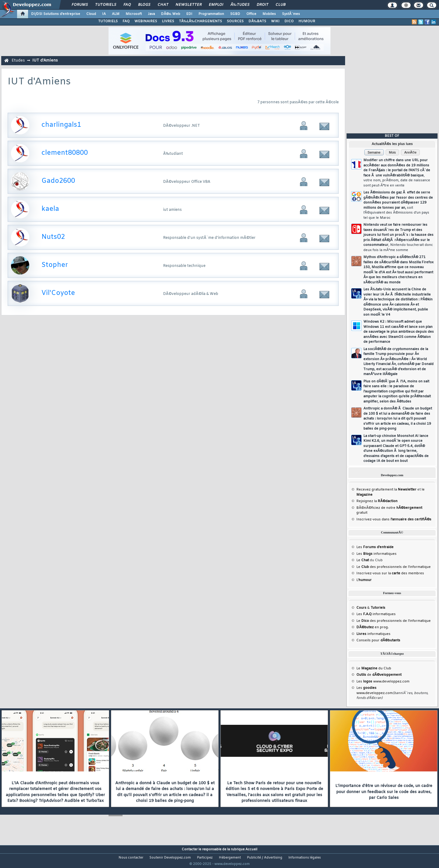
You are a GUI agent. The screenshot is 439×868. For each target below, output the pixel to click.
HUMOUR (307, 21)
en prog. (373, 627)
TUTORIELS (108, 21)
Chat (163, 5)
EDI (189, 14)
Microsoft (134, 14)
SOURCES (235, 21)
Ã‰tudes (240, 5)
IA (104, 14)
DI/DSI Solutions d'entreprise (56, 14)
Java (151, 14)
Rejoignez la (377, 501)
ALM (116, 14)
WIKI (275, 21)
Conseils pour (378, 640)
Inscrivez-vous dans (394, 519)
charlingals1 (61, 125)
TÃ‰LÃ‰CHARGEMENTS (200, 21)
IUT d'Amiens (45, 60)
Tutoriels (106, 5)
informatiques (373, 634)
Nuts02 (53, 237)
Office (251, 14)
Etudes (18, 60)
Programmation (211, 14)
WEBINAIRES (146, 21)
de (379, 675)
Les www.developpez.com (383, 682)
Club (280, 5)
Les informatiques (377, 554)
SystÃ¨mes (291, 14)
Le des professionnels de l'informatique (394, 567)
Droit (262, 5)
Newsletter (189, 5)
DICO (289, 21)
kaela (50, 209)
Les (375, 547)
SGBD (235, 14)
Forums (80, 5)
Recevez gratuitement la (386, 490)
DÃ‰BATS (257, 21)
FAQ (127, 5)
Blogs (144, 5)
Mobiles (269, 14)
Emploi (216, 5)
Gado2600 (58, 181)
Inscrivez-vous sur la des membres (390, 573)
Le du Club (374, 668)
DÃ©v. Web (171, 14)
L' (364, 580)
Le (363, 560)
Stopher (55, 265)
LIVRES (168, 21)
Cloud (91, 14)
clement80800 (65, 153)
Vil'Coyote (58, 293)
